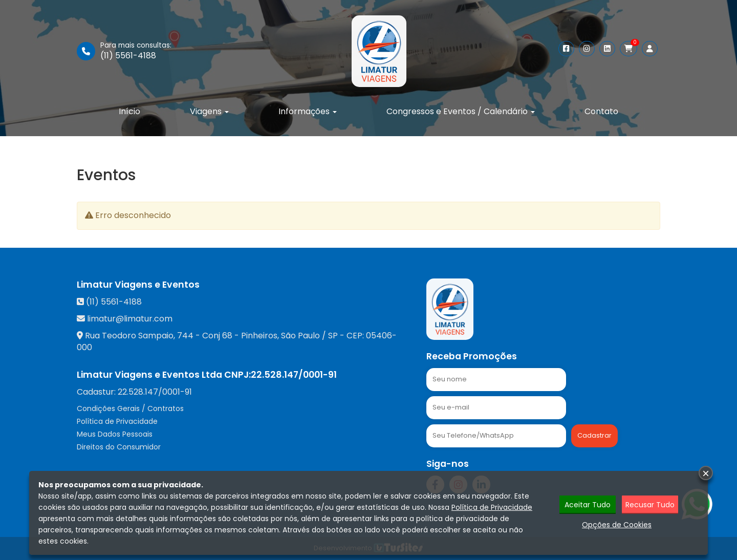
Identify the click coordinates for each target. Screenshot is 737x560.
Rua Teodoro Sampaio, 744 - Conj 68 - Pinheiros (181, 336)
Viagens (209, 111)
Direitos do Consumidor (119, 447)
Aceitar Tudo (588, 505)
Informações (308, 111)
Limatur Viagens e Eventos (138, 285)
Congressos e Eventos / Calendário (461, 111)
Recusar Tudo (650, 505)
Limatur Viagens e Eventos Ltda (149, 375)
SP (333, 336)
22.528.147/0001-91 (294, 375)
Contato (601, 111)
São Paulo (300, 336)
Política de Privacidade (117, 421)
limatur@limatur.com (130, 319)
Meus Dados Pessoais (115, 434)
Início (129, 111)
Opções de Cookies (617, 525)
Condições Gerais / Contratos (130, 408)
